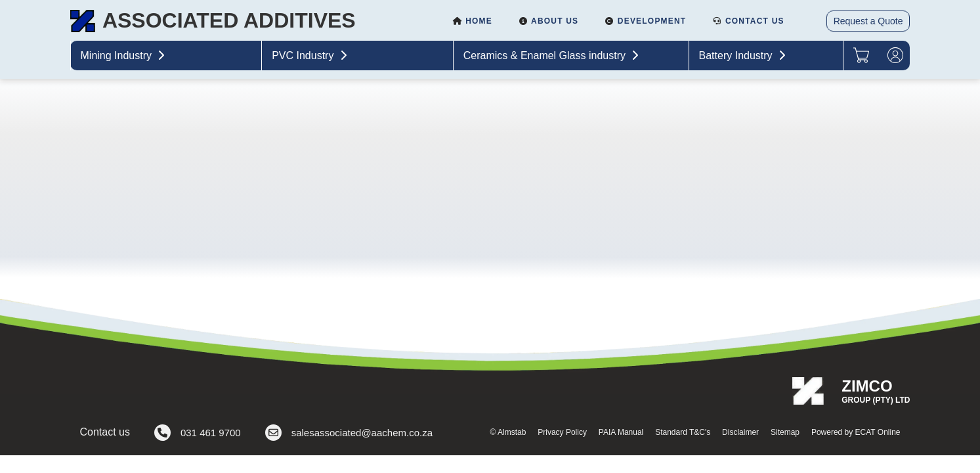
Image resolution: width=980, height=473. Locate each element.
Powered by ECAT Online (856, 432)
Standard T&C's (683, 432)
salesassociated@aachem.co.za (349, 433)
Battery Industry (744, 56)
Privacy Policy (562, 432)
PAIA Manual (621, 432)
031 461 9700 (198, 433)
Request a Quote (868, 21)
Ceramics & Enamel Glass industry (553, 56)
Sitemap (785, 432)
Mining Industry (124, 56)
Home (473, 21)
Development (645, 21)
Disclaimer (740, 432)
